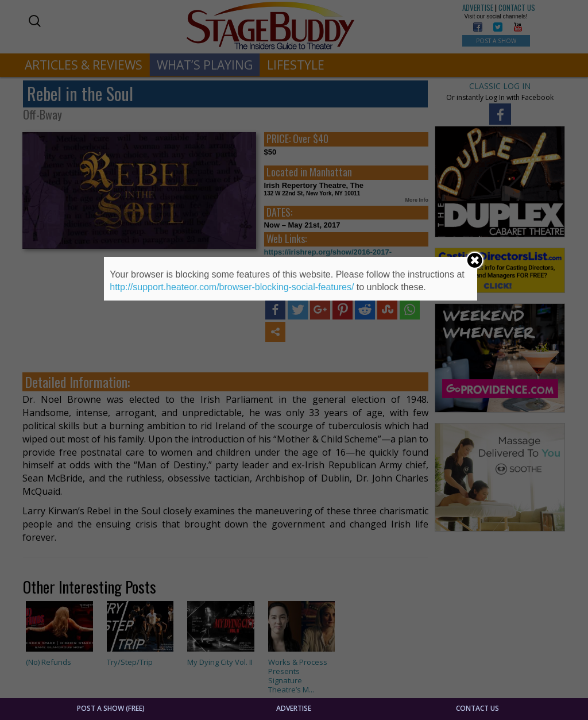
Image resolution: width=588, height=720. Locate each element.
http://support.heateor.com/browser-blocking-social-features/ (232, 287)
